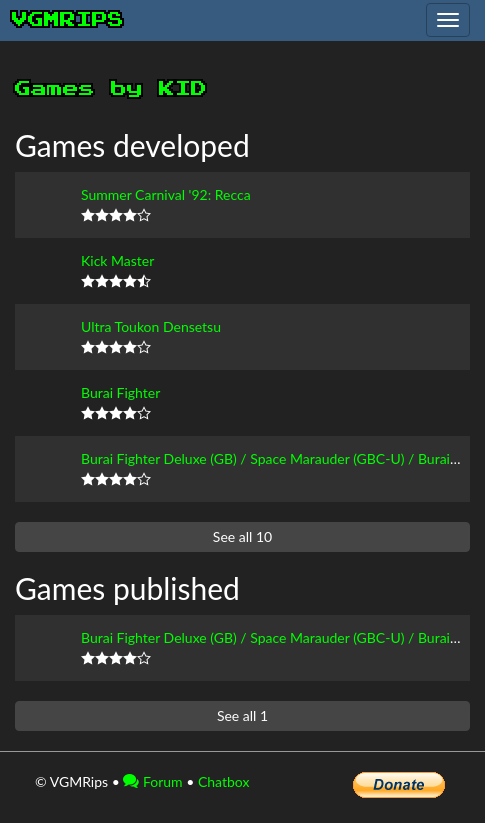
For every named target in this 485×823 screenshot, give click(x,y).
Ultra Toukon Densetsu (151, 326)
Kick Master (117, 260)
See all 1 (242, 715)
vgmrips (68, 20)
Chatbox (224, 781)
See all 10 (242, 536)
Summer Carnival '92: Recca (166, 194)
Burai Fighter (120, 392)
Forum (152, 781)
